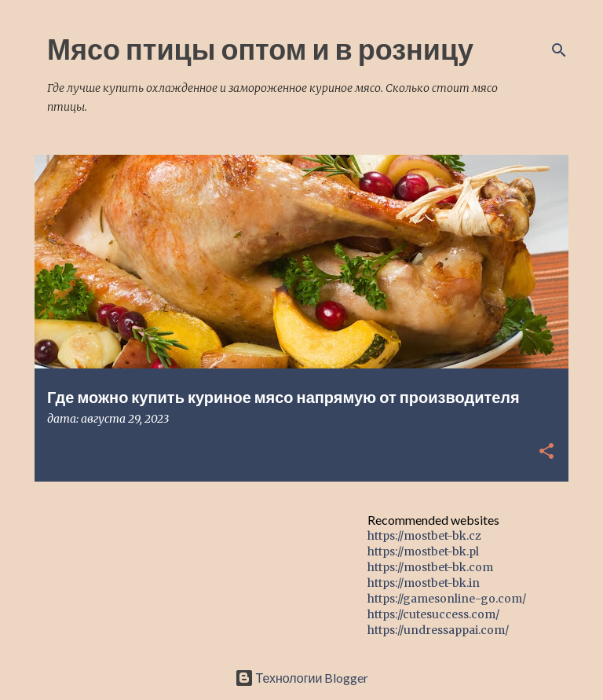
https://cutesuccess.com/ (433, 614)
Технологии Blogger (302, 678)
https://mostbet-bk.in (424, 583)
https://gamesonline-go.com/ (447, 599)
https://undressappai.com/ (438, 630)
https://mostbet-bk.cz (424, 536)
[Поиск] (559, 50)
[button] (546, 452)
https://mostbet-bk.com (430, 567)
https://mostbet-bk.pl (423, 552)
